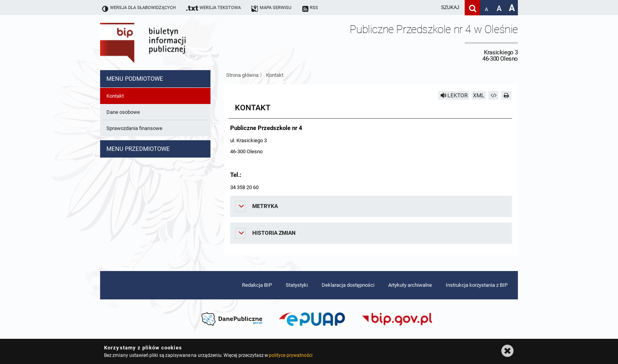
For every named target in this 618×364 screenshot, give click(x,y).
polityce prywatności (290, 355)
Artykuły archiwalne (410, 285)
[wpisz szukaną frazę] (430, 8)
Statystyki (297, 285)
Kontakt (275, 75)
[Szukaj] (472, 8)
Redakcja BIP (257, 285)
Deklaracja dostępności (348, 285)
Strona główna (242, 75)
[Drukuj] (506, 95)
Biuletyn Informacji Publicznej (165, 43)
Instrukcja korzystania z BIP (477, 285)
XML (479, 95)
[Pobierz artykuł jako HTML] (493, 95)
